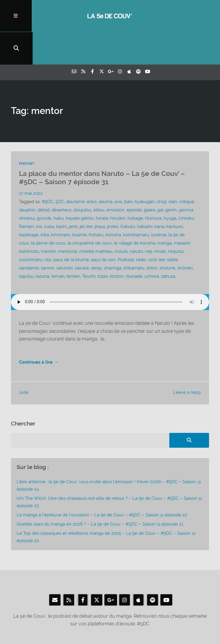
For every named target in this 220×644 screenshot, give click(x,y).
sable (172, 228)
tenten (73, 244)
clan (173, 170)
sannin (48, 236)
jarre (73, 195)
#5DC (48, 170)
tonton (117, 244)
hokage (135, 186)
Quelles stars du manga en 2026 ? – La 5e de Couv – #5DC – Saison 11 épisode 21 (100, 492)
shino (152, 236)
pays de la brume (71, 228)
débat (44, 178)
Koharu (96, 203)
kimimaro (60, 203)
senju (97, 236)
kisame (79, 203)
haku (59, 186)
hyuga (170, 186)
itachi (61, 195)
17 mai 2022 (31, 161)
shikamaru (134, 236)
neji (148, 219)
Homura (153, 186)
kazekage (29, 203)
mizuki (121, 219)
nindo (160, 219)
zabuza (168, 244)
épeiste (134, 178)
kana (159, 195)
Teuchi (89, 244)
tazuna (42, 244)
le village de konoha (134, 211)
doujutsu (82, 178)
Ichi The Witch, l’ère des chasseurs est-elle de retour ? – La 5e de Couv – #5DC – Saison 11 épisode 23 (109, 470)
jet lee (86, 195)
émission (115, 178)
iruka (49, 195)
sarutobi (64, 236)
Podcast (27, 132)
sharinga (113, 236)
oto (48, 228)
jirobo (113, 195)
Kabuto (128, 195)
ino (39, 195)
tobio (103, 244)
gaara (149, 178)
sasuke (82, 236)
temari (58, 244)
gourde (44, 186)
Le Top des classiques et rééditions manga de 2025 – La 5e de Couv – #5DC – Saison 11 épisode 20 (106, 505)
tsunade (134, 244)
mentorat (67, 219)
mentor (48, 219)
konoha (113, 203)
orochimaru (31, 228)
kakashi (145, 195)
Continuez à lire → (40, 330)
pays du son (103, 228)
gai (160, 178)
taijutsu (26, 244)
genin (171, 178)
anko (92, 170)
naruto (136, 219)
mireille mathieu (95, 219)
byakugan (145, 170)
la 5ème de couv (48, 211)
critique (187, 170)
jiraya (100, 195)
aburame (75, 170)
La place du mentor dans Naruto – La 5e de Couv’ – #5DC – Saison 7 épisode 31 (102, 146)
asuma (106, 170)
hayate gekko (80, 186)
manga (164, 211)
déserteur (61, 178)
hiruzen (118, 186)
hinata (102, 186)
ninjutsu (176, 219)
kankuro (175, 195)
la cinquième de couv (89, 211)
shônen (185, 236)
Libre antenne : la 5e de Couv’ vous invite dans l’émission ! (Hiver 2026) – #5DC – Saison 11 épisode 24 (109, 453)
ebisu (99, 178)
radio (141, 228)
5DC (60, 170)
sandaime (29, 236)
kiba (45, 203)
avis (118, 170)
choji (162, 170)
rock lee (157, 228)
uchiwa (152, 244)
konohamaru (136, 203)
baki (128, 170)
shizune (167, 236)
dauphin (27, 178)
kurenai (159, 203)
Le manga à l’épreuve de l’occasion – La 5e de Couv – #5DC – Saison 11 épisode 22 (102, 483)
